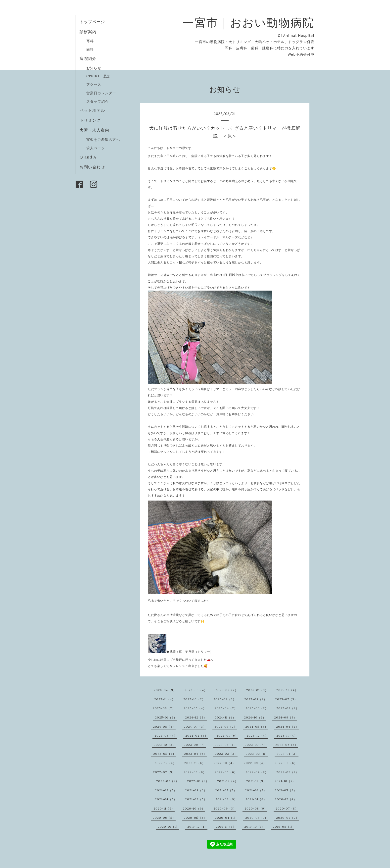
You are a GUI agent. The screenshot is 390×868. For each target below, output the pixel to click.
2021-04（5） (166, 799)
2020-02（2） (288, 818)
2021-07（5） (226, 790)
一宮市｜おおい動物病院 (248, 23)
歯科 (90, 50)
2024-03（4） (166, 736)
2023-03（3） (226, 754)
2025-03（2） (257, 708)
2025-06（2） (164, 708)
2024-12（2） (196, 717)
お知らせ (94, 68)
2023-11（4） (287, 736)
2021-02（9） (226, 799)
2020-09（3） (225, 808)
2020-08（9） (256, 808)
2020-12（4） (286, 799)
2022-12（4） (165, 763)
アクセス (94, 85)
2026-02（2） (227, 690)
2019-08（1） (283, 827)
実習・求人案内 (94, 130)
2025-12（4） (287, 690)
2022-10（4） (225, 763)
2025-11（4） (165, 699)
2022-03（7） (288, 772)
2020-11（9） (164, 808)
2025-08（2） (256, 699)
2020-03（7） (257, 818)
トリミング (90, 120)
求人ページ (96, 148)
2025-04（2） (226, 708)
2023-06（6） (287, 745)
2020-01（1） (168, 827)
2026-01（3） (257, 690)
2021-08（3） (196, 790)
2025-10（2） (194, 699)
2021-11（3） (256, 781)
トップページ (92, 22)
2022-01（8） (198, 781)
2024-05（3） (257, 727)
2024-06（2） (226, 727)
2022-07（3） (164, 772)
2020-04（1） (226, 818)
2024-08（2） (164, 727)
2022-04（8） (257, 772)
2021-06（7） (256, 790)
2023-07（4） (256, 745)
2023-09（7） (195, 745)
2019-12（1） (197, 827)
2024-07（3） (195, 727)
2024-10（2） (255, 717)
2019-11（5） (226, 827)
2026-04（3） (165, 690)
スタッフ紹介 (97, 102)
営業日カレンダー (101, 93)
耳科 (90, 41)
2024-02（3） (197, 736)
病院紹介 (88, 58)
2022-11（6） (195, 763)
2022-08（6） (286, 763)
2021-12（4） (228, 781)
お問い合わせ (92, 167)
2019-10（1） (254, 827)
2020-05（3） (195, 818)
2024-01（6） (227, 736)
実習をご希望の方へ (103, 140)
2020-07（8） (287, 808)
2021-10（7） (285, 781)
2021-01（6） (256, 799)
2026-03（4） (196, 690)
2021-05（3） (286, 790)
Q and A (90, 157)
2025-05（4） (195, 708)
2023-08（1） (226, 745)
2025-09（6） (225, 699)
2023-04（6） (195, 754)
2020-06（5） (164, 818)
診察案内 (88, 32)
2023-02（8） (257, 754)
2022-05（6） (226, 772)
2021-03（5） (196, 799)
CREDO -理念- (99, 76)
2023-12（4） (257, 736)
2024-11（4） (225, 717)
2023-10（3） (165, 745)
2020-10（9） (194, 808)
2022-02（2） (168, 781)
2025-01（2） (166, 717)
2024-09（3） (285, 717)
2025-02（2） (288, 708)
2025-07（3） (286, 699)
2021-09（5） (166, 790)
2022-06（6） (195, 772)
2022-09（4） (255, 763)
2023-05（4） (165, 754)
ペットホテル (92, 110)
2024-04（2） (287, 727)
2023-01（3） (288, 754)
